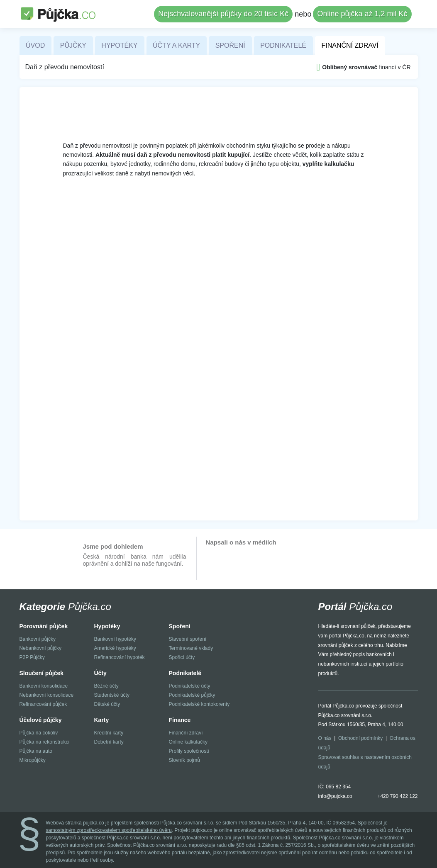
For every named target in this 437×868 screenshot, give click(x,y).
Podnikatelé (283, 45)
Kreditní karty (109, 733)
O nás (325, 738)
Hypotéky (119, 45)
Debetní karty (109, 742)
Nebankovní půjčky (40, 648)
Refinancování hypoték (120, 657)
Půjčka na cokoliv (39, 733)
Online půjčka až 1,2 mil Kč (362, 14)
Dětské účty (107, 704)
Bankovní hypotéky (115, 639)
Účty (100, 673)
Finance (180, 720)
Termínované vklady (191, 648)
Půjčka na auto (36, 751)
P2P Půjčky (32, 657)
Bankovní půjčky (38, 639)
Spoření (230, 45)
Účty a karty (176, 45)
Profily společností (189, 751)
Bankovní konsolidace (44, 686)
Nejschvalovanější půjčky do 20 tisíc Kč (223, 14)
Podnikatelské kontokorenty (199, 704)
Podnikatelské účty (190, 686)
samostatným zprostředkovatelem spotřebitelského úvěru (109, 830)
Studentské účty (112, 695)
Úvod (35, 45)
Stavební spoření (188, 639)
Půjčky (73, 45)
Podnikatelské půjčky (192, 695)
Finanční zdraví (350, 45)
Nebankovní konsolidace (47, 695)
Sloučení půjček (42, 673)
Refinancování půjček (43, 704)
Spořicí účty (182, 657)
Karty (102, 720)
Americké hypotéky (115, 648)
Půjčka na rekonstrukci (45, 742)
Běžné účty (106, 686)
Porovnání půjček (44, 626)
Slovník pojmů (184, 760)
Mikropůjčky (33, 760)
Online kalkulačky (188, 742)
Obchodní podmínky (360, 738)
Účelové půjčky (41, 720)
